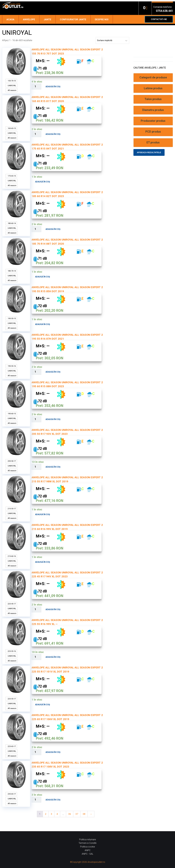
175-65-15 (12, 176)
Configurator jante (73, 19)
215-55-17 (12, 509)
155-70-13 (12, 81)
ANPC (88, 850)
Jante (47, 19)
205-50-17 (12, 461)
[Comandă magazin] (112, 40)
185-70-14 (12, 271)
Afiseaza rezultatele (149, 152)
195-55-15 (12, 318)
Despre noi (102, 19)
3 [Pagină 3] (51, 814)
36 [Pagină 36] (70, 814)
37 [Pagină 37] (77, 814)
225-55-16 (12, 651)
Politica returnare (88, 839)
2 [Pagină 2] (46, 814)
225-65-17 (12, 746)
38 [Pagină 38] (84, 814)
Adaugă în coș (53, 87)
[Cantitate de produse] (36, 86)
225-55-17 (12, 699)
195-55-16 (12, 366)
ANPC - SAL (87, 854)
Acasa (10, 19)
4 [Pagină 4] (57, 814)
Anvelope (29, 19)
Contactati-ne (159, 19)
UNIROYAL (12, 86)
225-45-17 (12, 604)
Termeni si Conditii (87, 843)
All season (12, 90)
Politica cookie (88, 847)
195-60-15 (12, 414)
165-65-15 (12, 128)
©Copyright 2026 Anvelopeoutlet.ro (88, 862)
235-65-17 (12, 794)
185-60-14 (12, 223)
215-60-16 (12, 556)
